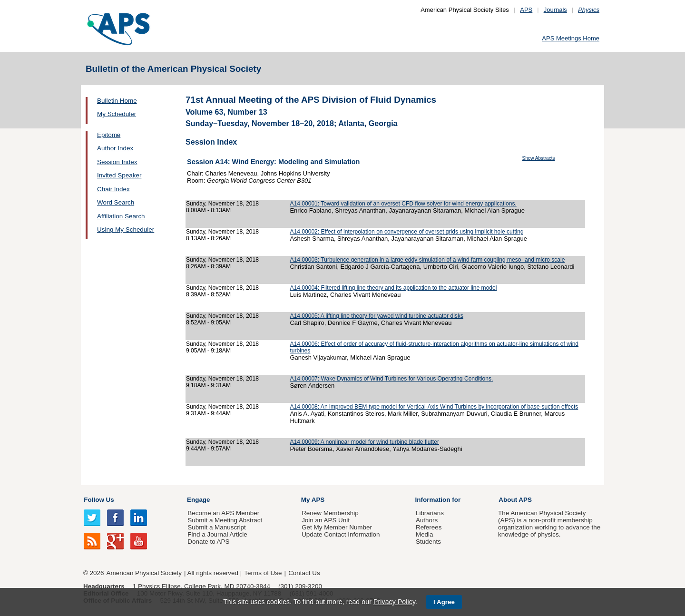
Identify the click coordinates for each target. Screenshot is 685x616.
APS (526, 10)
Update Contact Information (341, 534)
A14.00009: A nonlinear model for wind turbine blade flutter (364, 442)
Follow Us (99, 500)
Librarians (430, 513)
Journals (555, 10)
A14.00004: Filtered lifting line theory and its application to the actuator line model (393, 288)
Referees (429, 527)
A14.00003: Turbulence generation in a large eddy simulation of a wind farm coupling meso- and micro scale (427, 260)
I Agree (444, 602)
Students (428, 542)
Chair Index (113, 189)
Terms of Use (263, 573)
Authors (427, 520)
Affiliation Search (121, 216)
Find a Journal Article (217, 534)
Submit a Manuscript (216, 527)
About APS (515, 500)
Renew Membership (330, 513)
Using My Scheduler (126, 230)
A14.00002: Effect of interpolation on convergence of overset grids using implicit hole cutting (406, 232)
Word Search (116, 202)
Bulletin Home (117, 101)
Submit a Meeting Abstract (225, 520)
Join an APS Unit (326, 520)
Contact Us (304, 573)
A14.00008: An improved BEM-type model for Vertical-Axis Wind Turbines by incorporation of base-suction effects (434, 407)
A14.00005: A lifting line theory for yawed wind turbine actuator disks (377, 316)
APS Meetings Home (571, 38)
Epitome (109, 135)
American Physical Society (144, 573)
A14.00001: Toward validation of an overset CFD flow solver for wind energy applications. (403, 204)
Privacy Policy (394, 602)
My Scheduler (117, 114)
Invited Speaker (119, 175)
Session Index (117, 162)
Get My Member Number (337, 527)
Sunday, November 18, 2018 (222, 204)
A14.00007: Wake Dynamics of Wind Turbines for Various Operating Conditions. (391, 379)
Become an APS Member (223, 513)
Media (425, 534)
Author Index (115, 148)
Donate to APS (208, 542)
